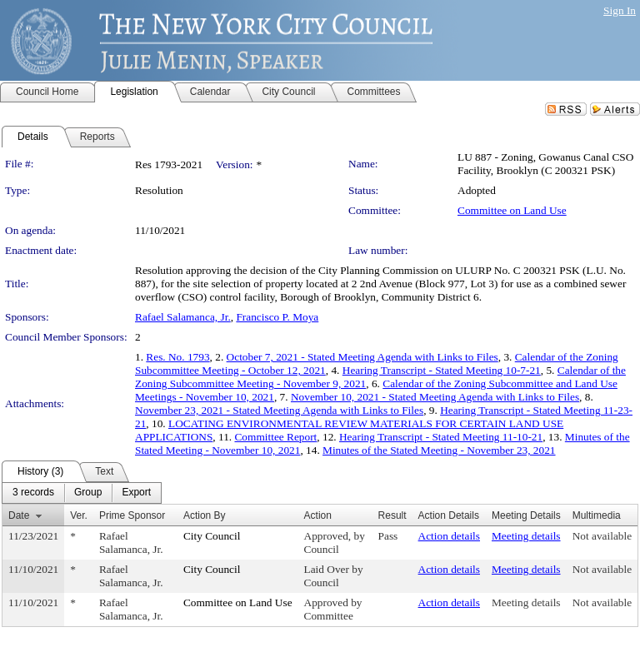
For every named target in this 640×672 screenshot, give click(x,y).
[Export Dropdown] (136, 493)
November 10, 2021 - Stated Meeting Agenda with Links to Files (435, 397)
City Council (212, 536)
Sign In (620, 10)
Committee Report (275, 437)
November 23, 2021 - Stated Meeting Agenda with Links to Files (279, 410)
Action (318, 515)
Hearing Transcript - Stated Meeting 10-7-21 (442, 370)
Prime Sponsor (132, 515)
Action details (449, 536)
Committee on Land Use (512, 210)
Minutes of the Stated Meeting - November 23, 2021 (439, 450)
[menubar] (82, 493)
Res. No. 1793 (177, 357)
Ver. (79, 515)
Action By (205, 515)
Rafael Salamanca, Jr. (183, 317)
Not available (602, 536)
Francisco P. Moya (277, 317)
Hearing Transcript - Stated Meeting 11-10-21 (441, 437)
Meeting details (526, 536)
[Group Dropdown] (88, 493)
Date (19, 515)
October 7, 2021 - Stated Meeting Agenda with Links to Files (362, 357)
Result (392, 515)
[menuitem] (33, 493)
